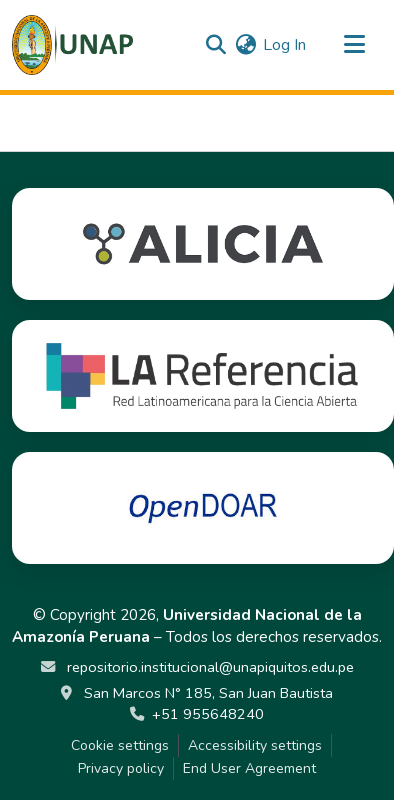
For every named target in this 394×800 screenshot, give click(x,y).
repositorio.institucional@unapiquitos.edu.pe (208, 667)
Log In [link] (284, 45)
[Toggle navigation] (354, 45)
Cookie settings (120, 745)
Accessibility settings (255, 745)
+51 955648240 (208, 714)
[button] (72, 45)
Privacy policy (121, 768)
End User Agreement (249, 768)
